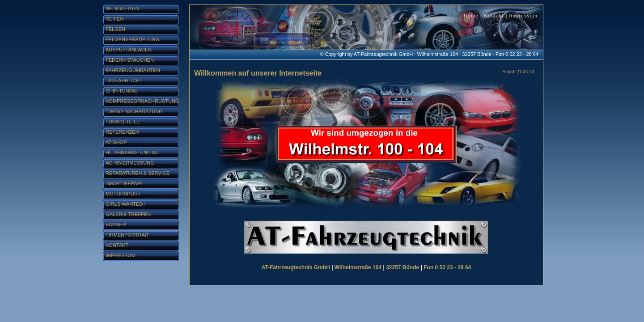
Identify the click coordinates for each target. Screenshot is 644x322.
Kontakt (494, 16)
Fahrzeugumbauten (133, 70)
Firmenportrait (127, 235)
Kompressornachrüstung (142, 101)
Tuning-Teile (123, 122)
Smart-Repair (124, 183)
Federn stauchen (130, 60)
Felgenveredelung (132, 39)
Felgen (115, 29)
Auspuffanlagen (129, 50)
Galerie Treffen (128, 214)
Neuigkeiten (122, 8)
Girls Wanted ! (125, 204)
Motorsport (123, 194)
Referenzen (122, 132)
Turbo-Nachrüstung (134, 111)
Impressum (523, 16)
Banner (116, 225)
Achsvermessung (130, 163)
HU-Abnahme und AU (132, 153)
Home (471, 16)
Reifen (114, 19)
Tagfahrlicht (124, 80)
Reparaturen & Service (138, 173)
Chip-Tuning (122, 91)
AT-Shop (116, 142)
